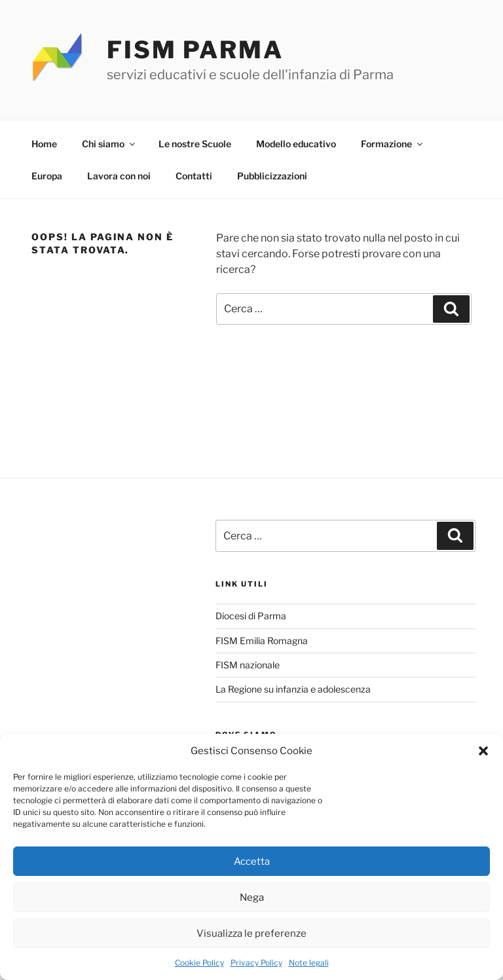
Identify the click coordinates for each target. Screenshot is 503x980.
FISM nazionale (248, 665)
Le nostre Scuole (195, 144)
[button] (483, 751)
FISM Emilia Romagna (262, 641)
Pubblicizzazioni (272, 176)
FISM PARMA (195, 50)
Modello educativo (296, 144)
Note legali (309, 963)
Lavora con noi (119, 176)
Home (44, 144)
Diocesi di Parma (251, 616)
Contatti (194, 176)
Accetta (252, 862)
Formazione (393, 144)
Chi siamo (109, 144)
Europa (47, 176)
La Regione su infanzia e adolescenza (293, 689)
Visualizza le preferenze (251, 934)
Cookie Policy (199, 963)
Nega (252, 898)
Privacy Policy (256, 963)
